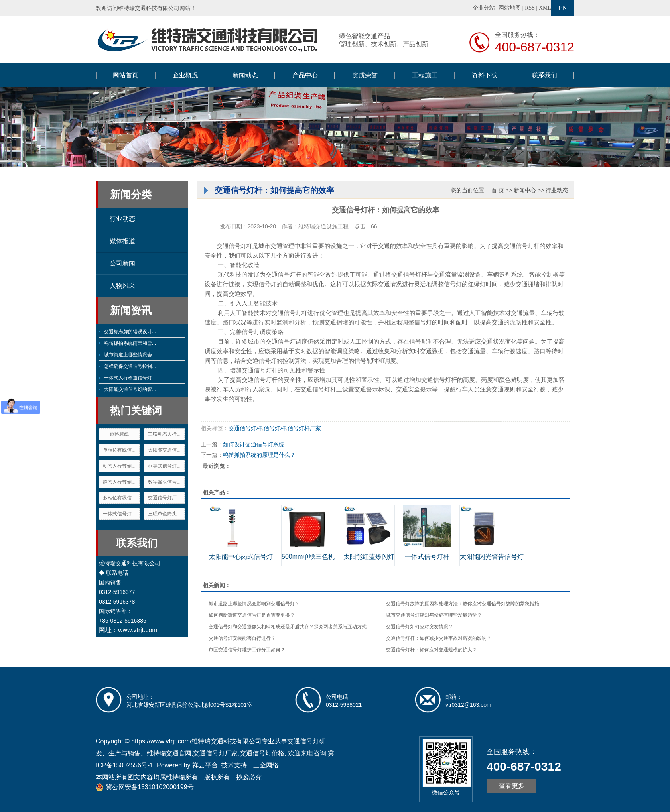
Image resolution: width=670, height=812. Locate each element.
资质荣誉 (365, 75)
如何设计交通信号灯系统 (254, 444)
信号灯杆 (275, 428)
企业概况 (185, 75)
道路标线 (119, 434)
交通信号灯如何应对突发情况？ (420, 627)
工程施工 (425, 75)
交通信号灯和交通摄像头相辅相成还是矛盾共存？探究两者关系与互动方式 (288, 627)
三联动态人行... (164, 434)
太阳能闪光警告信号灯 (492, 557)
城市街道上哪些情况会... (130, 355)
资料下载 (485, 75)
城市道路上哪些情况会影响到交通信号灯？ (254, 604)
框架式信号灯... (164, 466)
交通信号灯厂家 (215, 753)
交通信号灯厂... (164, 498)
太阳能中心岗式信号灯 (241, 557)
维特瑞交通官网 (169, 753)
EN (563, 8)
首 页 (498, 190)
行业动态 (122, 219)
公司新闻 (122, 263)
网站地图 (510, 8)
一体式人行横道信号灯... (130, 378)
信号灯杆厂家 (304, 428)
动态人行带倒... (119, 466)
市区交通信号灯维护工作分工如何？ (247, 650)
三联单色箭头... (164, 514)
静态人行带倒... (119, 482)
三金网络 (266, 765)
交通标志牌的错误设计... (130, 332)
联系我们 (544, 75)
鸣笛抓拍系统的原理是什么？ (259, 455)
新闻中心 (525, 190)
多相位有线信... (119, 498)
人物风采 (122, 286)
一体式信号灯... (119, 514)
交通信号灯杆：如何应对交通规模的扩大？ (432, 650)
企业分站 (484, 8)
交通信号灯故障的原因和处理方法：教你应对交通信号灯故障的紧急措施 (463, 604)
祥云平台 (205, 765)
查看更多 (512, 786)
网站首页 (126, 75)
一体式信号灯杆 (427, 557)
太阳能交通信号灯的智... (130, 389)
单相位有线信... (119, 450)
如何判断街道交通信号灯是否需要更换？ (252, 615)
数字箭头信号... (164, 482)
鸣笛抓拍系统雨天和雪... (130, 343)
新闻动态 (245, 75)
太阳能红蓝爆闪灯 (369, 557)
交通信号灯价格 (262, 753)
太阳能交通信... (164, 450)
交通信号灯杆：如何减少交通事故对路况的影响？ (439, 638)
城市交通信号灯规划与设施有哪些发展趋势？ (434, 615)
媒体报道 (122, 241)
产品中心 (305, 75)
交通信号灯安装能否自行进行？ (242, 638)
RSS (530, 8)
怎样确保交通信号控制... (130, 366)
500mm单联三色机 (308, 557)
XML (545, 8)
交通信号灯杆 (284, 274)
